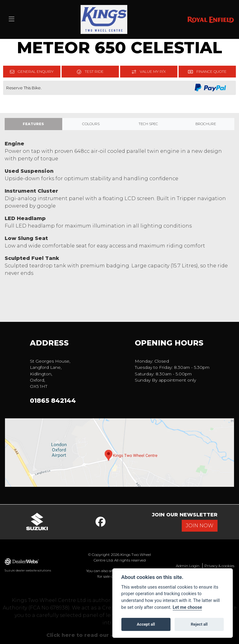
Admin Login (188, 566)
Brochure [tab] (206, 124)
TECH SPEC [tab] (148, 124)
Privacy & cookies (219, 566)
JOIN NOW (200, 526)
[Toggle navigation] (12, 19)
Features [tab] (33, 124)
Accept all (146, 624)
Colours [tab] (91, 124)
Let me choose (187, 607)
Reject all (199, 624)
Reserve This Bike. (24, 88)
